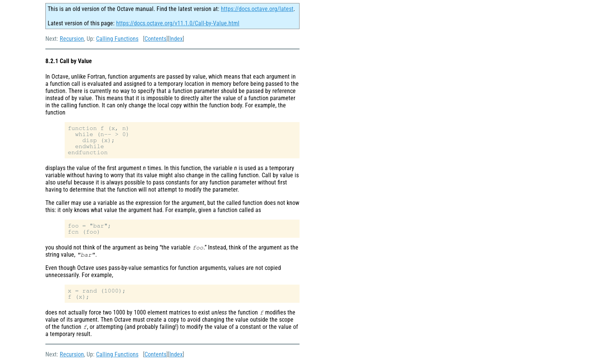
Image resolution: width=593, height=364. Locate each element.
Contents (155, 39)
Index (176, 39)
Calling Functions (117, 39)
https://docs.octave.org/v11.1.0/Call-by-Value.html (178, 23)
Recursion (72, 39)
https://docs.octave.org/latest (257, 9)
